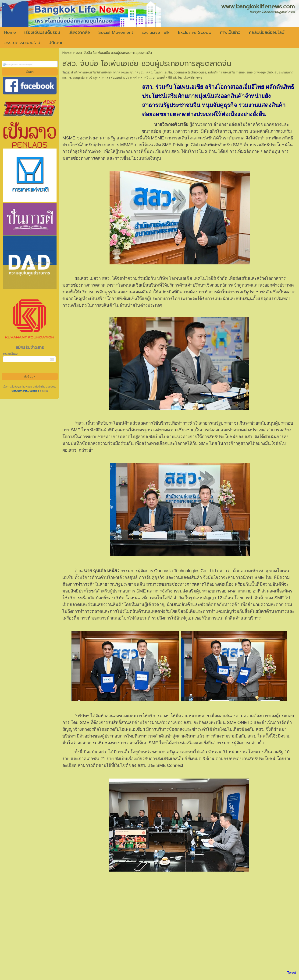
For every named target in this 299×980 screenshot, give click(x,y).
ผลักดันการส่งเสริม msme (226, 72)
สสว (149, 72)
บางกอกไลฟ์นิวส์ (164, 77)
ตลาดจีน (144, 77)
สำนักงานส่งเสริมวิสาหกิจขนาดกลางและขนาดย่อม (108, 72)
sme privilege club (260, 72)
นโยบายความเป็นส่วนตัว (26, 391)
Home (67, 53)
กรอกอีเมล (11, 354)
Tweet (292, 973)
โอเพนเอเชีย (163, 72)
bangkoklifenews (190, 77)
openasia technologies (190, 72)
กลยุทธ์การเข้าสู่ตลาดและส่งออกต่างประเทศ (105, 77)
